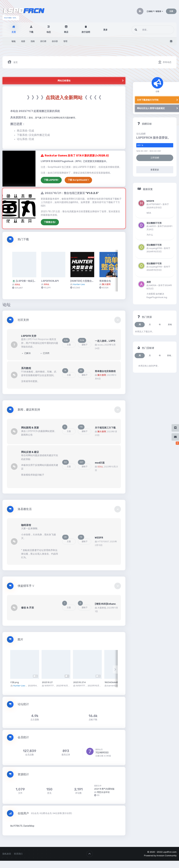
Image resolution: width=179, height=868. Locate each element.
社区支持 (23, 320)
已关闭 (45, 353)
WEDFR (99, 538)
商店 (66, 32)
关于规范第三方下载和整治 (109, 428)
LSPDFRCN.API (50, 281)
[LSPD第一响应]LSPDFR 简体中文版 (36, 281)
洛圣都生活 (25, 509)
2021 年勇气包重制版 (104, 789)
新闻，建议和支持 (29, 410)
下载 (31, 32)
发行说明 (86, 32)
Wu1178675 (16, 826)
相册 (23, 41)
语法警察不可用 (154, 223)
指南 (33, 41)
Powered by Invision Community (160, 856)
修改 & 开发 (28, 608)
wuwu (100, 345)
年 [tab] (160, 325)
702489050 (102, 753)
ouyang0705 (156, 248)
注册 (171, 11)
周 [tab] (140, 325)
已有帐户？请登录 (155, 11)
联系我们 (18, 854)
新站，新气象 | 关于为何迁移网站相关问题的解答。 (53, 118)
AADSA (153, 285)
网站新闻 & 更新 (30, 428)
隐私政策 (7, 854)
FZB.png (15, 682)
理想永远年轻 (103, 792)
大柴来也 (102, 608)
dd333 (152, 226)
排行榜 (43, 41)
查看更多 (155, 170)
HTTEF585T (103, 542)
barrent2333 (114, 686)
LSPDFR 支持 (29, 336)
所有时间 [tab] (171, 356)
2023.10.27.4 (79, 682)
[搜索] (148, 30)
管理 (65, 41)
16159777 (49, 686)
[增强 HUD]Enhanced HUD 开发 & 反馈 (116, 604)
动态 (49, 32)
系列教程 (26, 368)
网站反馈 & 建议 (30, 452)
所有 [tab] (170, 325)
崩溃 (149, 282)
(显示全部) (67, 813)
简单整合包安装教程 (105, 371)
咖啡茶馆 (26, 525)
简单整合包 (105, 281)
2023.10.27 (47, 682)
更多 (105, 30)
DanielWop (29, 826)
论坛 (14, 41)
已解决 (26, 353)
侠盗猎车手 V (26, 586)
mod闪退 (100, 463)
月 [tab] (150, 325)
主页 (14, 32)
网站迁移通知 (64, 81)
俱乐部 (55, 41)
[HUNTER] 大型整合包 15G (85, 281)
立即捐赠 (155, 158)
